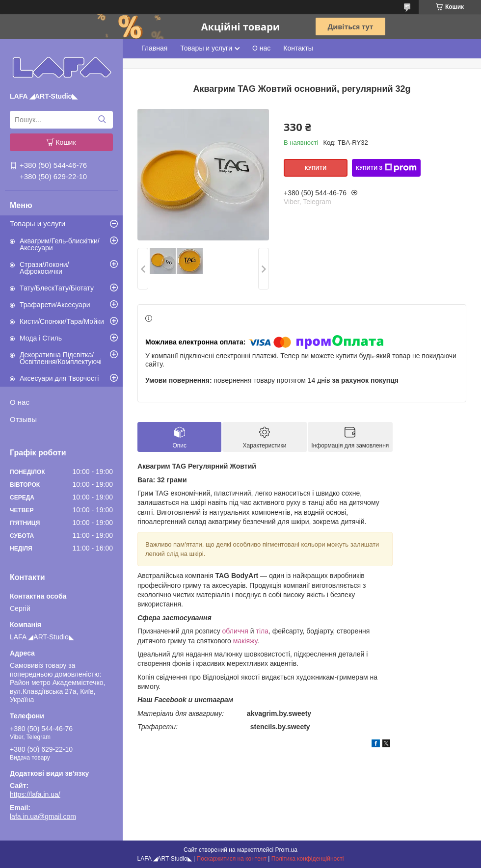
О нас (20, 402)
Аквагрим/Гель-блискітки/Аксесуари (60, 244)
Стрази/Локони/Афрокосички (44, 268)
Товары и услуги (38, 224)
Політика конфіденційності (308, 859)
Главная (154, 48)
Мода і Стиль (41, 338)
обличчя (235, 631)
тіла (262, 631)
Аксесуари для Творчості (59, 378)
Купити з (386, 168)
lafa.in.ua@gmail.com (43, 816)
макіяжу (245, 641)
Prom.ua (286, 850)
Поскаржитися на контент (232, 859)
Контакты (298, 48)
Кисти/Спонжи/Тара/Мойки (62, 321)
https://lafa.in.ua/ (35, 794)
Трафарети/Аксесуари (55, 305)
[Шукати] (102, 120)
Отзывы (23, 419)
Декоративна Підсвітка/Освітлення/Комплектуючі (61, 358)
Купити (316, 168)
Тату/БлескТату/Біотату (57, 288)
